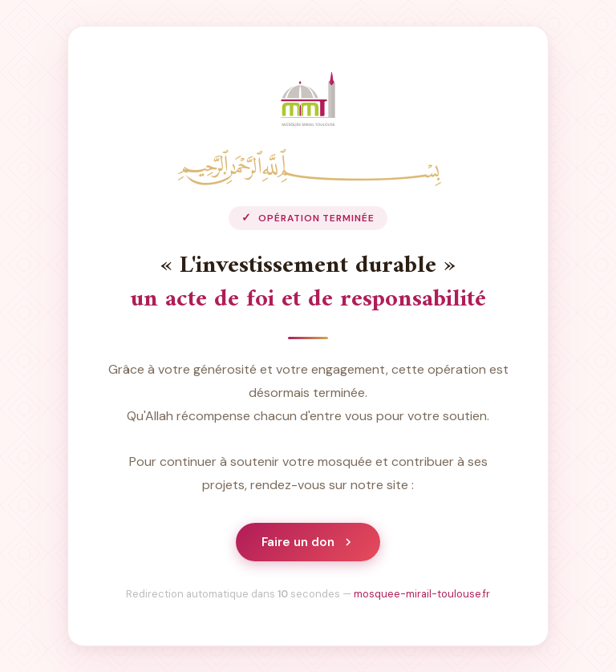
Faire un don (308, 542)
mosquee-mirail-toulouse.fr (422, 594)
